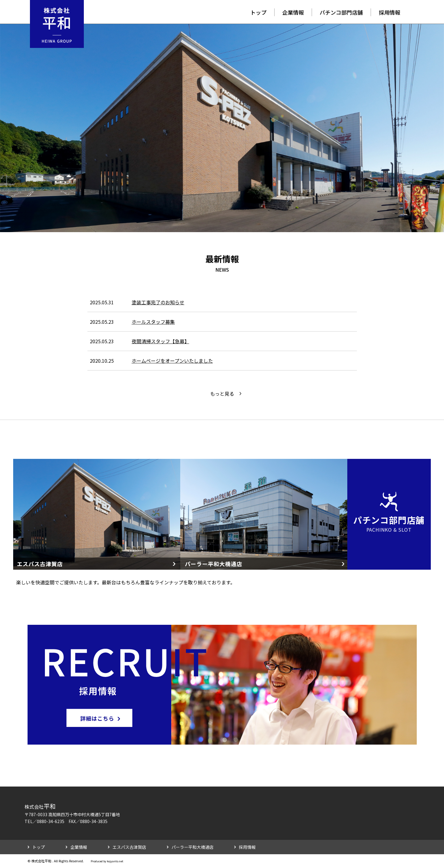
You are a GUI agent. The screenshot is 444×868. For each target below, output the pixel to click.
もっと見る (222, 394)
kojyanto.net (115, 861)
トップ (258, 12)
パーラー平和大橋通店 (193, 847)
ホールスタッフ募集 (153, 322)
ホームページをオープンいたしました (172, 361)
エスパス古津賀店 (129, 847)
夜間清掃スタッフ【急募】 (160, 341)
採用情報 (390, 12)
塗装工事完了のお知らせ (158, 302)
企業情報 (293, 12)
